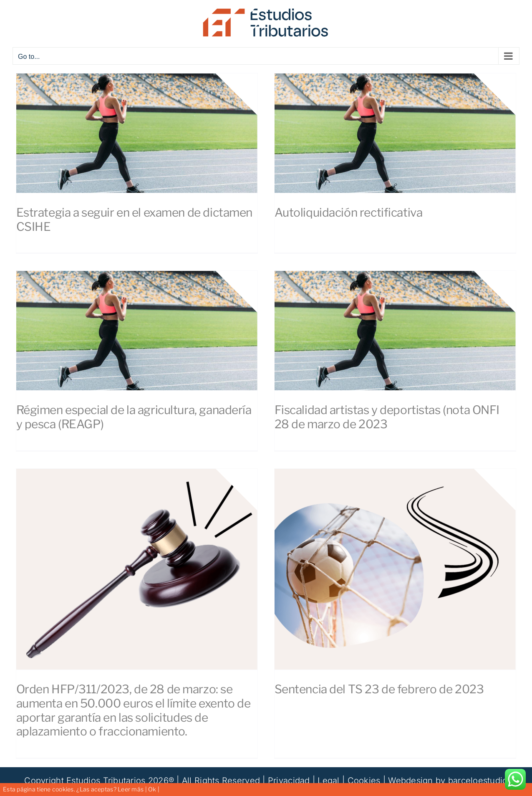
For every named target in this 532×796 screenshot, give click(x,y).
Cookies (364, 781)
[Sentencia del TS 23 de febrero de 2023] (395, 569)
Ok (152, 789)
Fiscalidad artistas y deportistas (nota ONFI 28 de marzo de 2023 (387, 417)
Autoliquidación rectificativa (349, 212)
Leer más (131, 789)
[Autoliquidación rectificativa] (395, 133)
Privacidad (289, 781)
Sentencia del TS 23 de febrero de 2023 (379, 689)
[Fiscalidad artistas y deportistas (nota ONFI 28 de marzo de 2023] (395, 331)
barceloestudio (478, 781)
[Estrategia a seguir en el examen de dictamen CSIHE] (137, 133)
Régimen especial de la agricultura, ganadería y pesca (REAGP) (134, 417)
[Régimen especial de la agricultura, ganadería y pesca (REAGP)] (137, 331)
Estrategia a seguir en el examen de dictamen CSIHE (135, 220)
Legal (328, 781)
